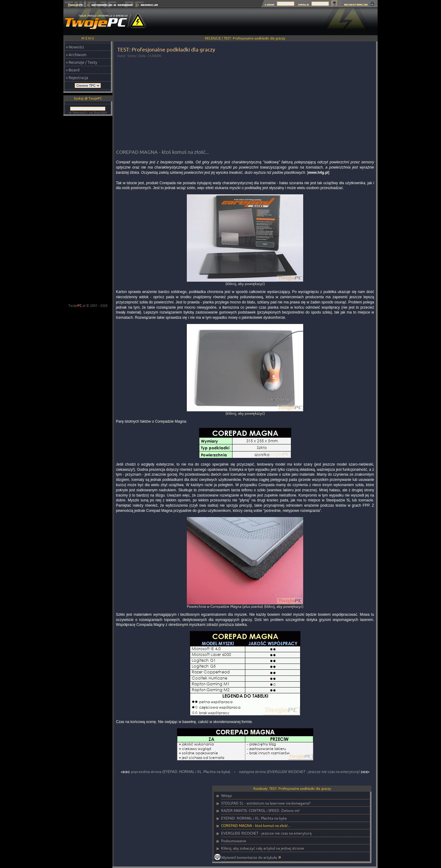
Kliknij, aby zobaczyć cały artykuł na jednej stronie (263, 848)
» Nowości (75, 47)
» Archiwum (76, 55)
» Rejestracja (77, 78)
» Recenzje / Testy (81, 62)
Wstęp (226, 796)
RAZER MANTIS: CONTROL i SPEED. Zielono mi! (260, 811)
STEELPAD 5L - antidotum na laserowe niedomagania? (266, 803)
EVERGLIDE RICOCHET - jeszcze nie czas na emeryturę (266, 833)
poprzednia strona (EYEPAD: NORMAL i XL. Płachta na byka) (176, 772)
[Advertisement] (266, 21)
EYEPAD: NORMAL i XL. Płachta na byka (254, 818)
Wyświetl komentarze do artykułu (249, 857)
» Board (73, 70)
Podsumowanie (234, 841)
